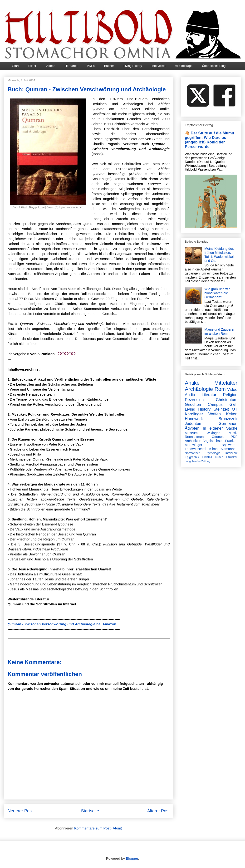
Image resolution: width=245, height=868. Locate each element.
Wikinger (213, 433)
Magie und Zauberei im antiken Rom (219, 331)
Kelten (232, 414)
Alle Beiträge (184, 66)
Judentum (194, 424)
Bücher (109, 66)
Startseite (90, 811)
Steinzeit (221, 409)
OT (235, 409)
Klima (213, 449)
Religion (230, 395)
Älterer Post (158, 811)
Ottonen (218, 437)
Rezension (194, 400)
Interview (231, 453)
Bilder (32, 66)
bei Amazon (62, 624)
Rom (220, 389)
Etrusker (232, 457)
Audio (190, 395)
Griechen (193, 405)
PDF (234, 437)
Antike (192, 383)
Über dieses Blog (214, 66)
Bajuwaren (230, 445)
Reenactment (195, 437)
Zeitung (206, 461)
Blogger (132, 858)
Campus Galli (223, 405)
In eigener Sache (220, 428)
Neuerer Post (20, 811)
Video (232, 390)
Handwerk (194, 419)
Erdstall (207, 457)
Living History (133, 66)
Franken (231, 441)
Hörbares (71, 66)
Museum (191, 433)
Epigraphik (192, 457)
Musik (233, 433)
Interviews (159, 66)
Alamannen (229, 449)
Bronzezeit (228, 419)
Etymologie (213, 453)
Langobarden (193, 461)
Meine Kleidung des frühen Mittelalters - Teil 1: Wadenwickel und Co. (219, 255)
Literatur (209, 395)
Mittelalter (226, 383)
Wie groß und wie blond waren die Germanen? (218, 293)
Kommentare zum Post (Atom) (98, 828)
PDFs (91, 66)
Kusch (219, 457)
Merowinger (194, 445)
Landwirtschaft (196, 449)
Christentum (227, 400)
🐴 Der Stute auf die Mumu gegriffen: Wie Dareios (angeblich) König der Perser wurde (209, 140)
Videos (50, 66)
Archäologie (199, 389)
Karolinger (194, 414)
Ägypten (192, 428)
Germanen (228, 424)
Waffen (215, 414)
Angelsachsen (213, 441)
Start (16, 66)
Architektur (193, 441)
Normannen (193, 453)
